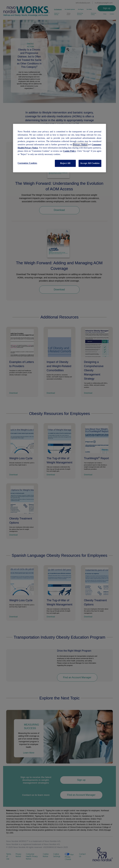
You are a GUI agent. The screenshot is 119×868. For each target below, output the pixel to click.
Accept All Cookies (90, 163)
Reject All (65, 163)
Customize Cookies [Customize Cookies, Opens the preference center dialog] (27, 163)
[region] (59, 148)
